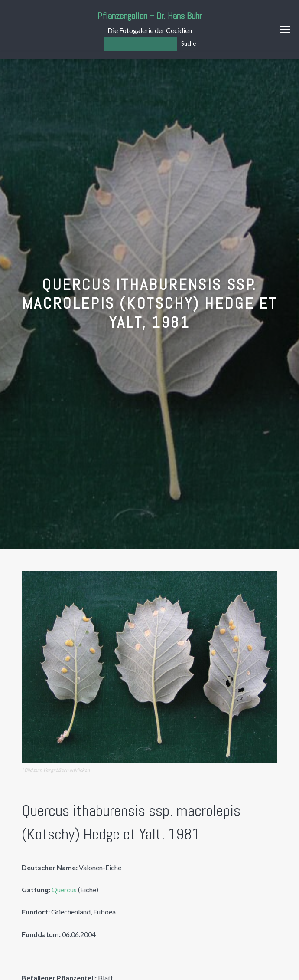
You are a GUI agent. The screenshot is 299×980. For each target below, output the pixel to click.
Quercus (64, 890)
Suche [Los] (188, 43)
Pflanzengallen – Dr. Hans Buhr (150, 16)
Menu (285, 30)
